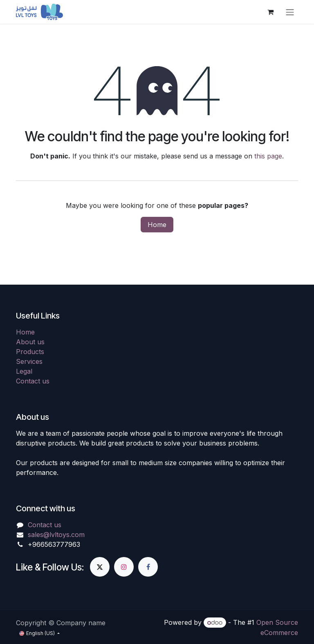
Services (29, 361)
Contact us (33, 381)
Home (157, 225)
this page (268, 156)
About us (30, 342)
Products (30, 352)
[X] (100, 567)
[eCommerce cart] (270, 12)
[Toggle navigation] (290, 12)
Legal (24, 371)
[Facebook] (148, 567)
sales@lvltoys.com (56, 535)
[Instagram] (124, 567)
